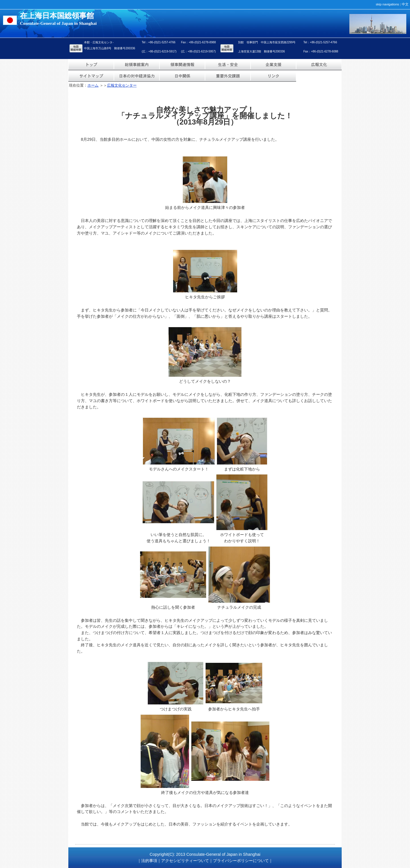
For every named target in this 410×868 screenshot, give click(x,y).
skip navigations (388, 4)
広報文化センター (122, 85)
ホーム (93, 85)
